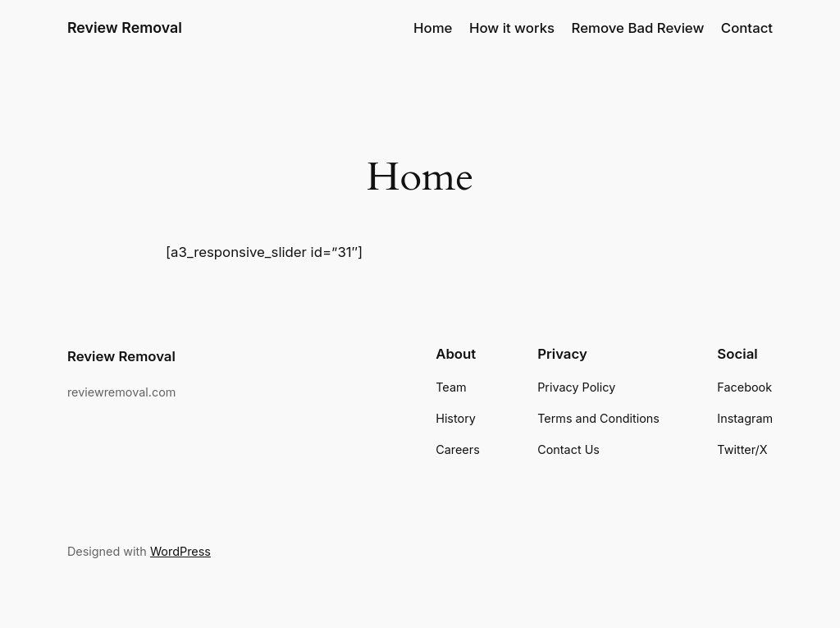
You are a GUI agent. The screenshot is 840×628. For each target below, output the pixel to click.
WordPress (180, 551)
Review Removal (125, 28)
